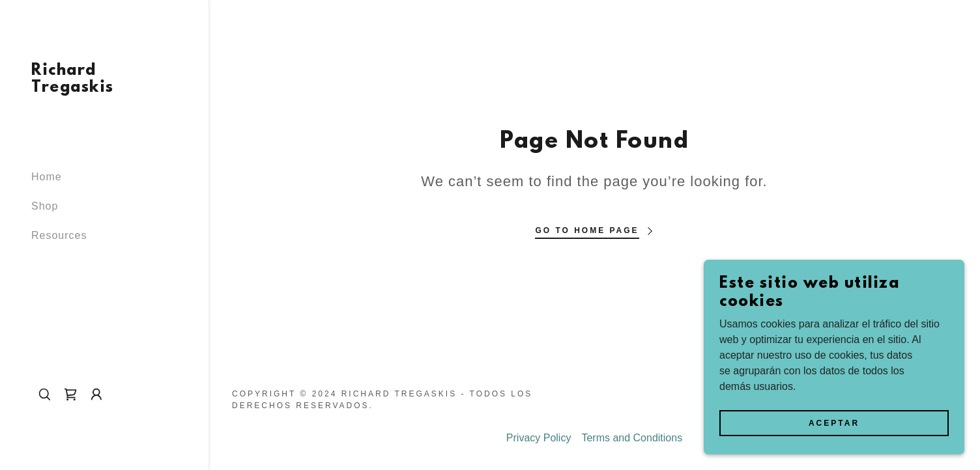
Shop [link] (45, 206)
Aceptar (834, 441)
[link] (104, 88)
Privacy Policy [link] (539, 438)
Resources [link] (59, 235)
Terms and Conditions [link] (632, 438)
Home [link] (47, 177)
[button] (96, 394)
